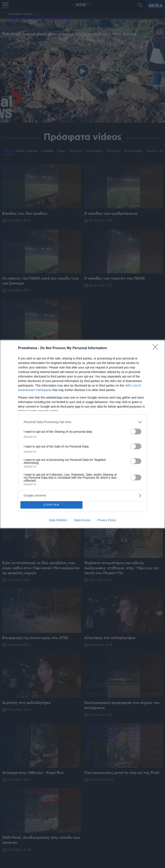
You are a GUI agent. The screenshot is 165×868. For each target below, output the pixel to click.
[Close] (157, 348)
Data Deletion (58, 520)
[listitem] (82, 422)
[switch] (136, 432)
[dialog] (82, 434)
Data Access (82, 520)
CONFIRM (51, 505)
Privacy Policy (107, 520)
